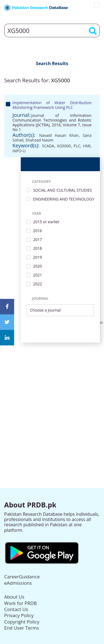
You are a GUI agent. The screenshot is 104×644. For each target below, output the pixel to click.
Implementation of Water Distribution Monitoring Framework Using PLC (52, 105)
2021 (37, 275)
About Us (14, 597)
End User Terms (22, 628)
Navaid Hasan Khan (59, 135)
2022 (37, 284)
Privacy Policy (19, 615)
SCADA (48, 146)
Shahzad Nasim (40, 140)
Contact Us (16, 609)
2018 (37, 249)
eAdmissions (18, 583)
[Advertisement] (52, 395)
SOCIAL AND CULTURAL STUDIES (62, 190)
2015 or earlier (46, 222)
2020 (37, 266)
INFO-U (19, 151)
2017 (37, 240)
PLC (77, 146)
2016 (37, 231)
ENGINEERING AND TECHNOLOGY (64, 199)
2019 (37, 257)
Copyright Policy (22, 622)
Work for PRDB (21, 603)
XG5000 (64, 146)
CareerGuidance (22, 577)
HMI (87, 146)
